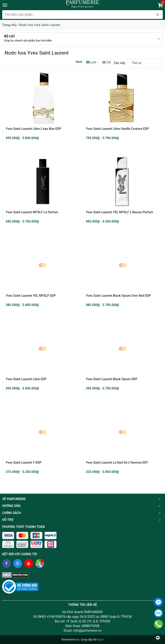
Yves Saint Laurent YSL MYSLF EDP (31, 296)
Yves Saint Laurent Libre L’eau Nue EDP (33, 129)
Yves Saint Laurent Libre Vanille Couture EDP (117, 129)
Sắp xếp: (120, 63)
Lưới (91, 62)
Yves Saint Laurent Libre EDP (26, 379)
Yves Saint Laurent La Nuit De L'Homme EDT (117, 463)
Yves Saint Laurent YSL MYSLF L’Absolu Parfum (119, 212)
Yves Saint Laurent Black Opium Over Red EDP (118, 296)
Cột (107, 62)
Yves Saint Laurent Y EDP (24, 463)
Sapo (101, 640)
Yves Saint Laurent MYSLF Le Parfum (32, 212)
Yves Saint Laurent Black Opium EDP (112, 379)
